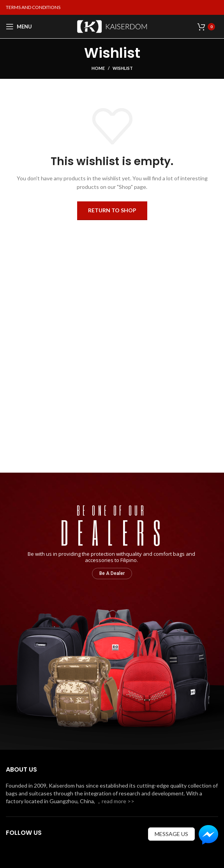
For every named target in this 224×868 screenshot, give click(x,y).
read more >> (118, 801)
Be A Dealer (112, 573)
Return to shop (112, 210)
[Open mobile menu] (19, 27)
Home (98, 68)
